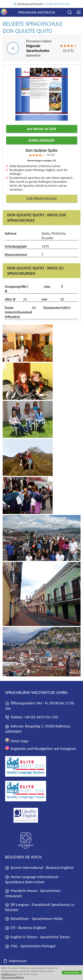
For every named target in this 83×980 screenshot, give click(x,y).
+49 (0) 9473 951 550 (57, 4)
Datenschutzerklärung (13, 977)
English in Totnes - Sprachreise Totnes (38, 937)
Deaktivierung (9, 974)
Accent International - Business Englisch (39, 868)
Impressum (15, 961)
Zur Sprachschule (42, 199)
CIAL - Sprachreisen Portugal (30, 946)
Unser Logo (17, 741)
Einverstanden (72, 973)
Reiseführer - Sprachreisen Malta (34, 919)
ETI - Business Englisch (26, 928)
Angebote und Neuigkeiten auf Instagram (40, 748)
